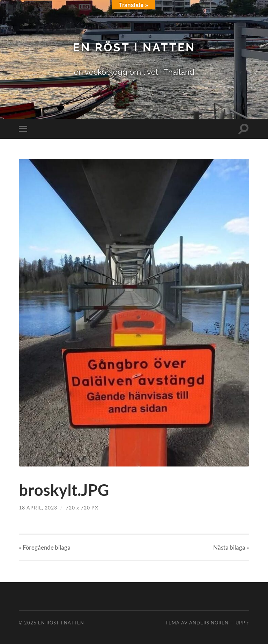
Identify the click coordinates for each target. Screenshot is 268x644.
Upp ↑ (242, 623)
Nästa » (231, 547)
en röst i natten (134, 47)
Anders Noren (209, 623)
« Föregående (45, 547)
